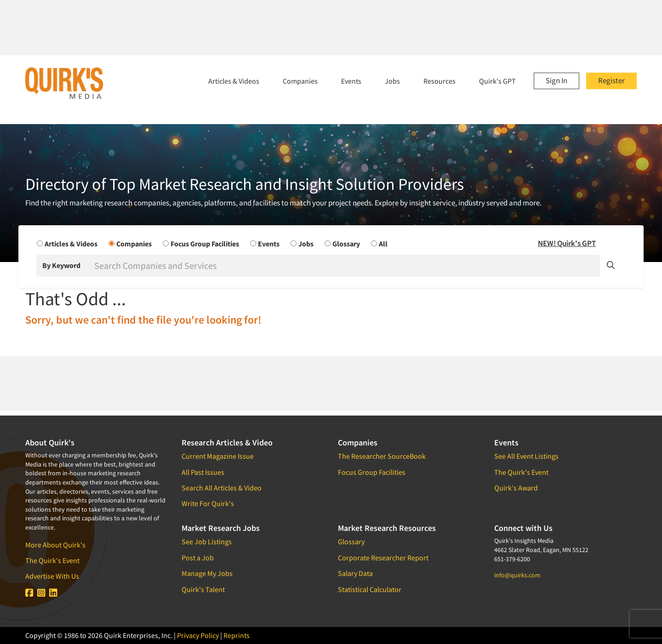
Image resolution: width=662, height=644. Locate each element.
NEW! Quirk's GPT (567, 243)
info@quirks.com (517, 575)
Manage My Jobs (207, 573)
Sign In (556, 80)
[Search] (346, 266)
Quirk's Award (516, 488)
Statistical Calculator (370, 589)
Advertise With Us (52, 576)
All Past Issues (203, 472)
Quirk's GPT (497, 81)
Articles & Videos (234, 81)
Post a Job (198, 558)
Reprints (237, 635)
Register (611, 80)
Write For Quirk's (208, 503)
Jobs (392, 81)
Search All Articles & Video (222, 488)
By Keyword (61, 265)
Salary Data (355, 573)
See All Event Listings (526, 456)
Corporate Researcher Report (383, 558)
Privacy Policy (198, 635)
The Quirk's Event (52, 560)
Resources (439, 81)
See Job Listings (207, 541)
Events (351, 81)
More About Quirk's (55, 545)
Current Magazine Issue (218, 456)
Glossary (351, 541)
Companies (300, 81)
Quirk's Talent (203, 589)
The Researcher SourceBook (382, 456)
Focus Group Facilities (372, 472)
